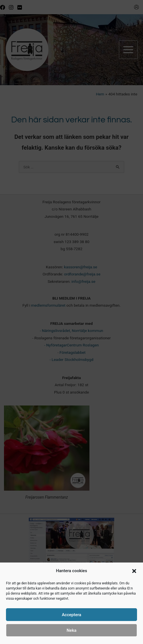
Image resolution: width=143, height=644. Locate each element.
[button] (134, 571)
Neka (72, 630)
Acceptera (71, 615)
